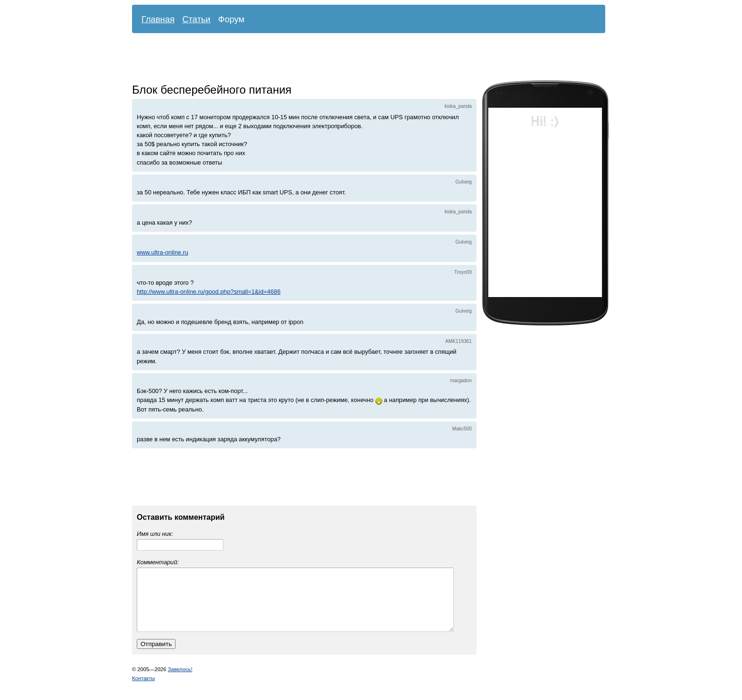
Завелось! (180, 681)
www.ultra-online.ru (163, 252)
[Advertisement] (362, 59)
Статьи (196, 19)
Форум (231, 19)
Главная (158, 19)
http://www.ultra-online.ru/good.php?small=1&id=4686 (209, 292)
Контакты (143, 690)
